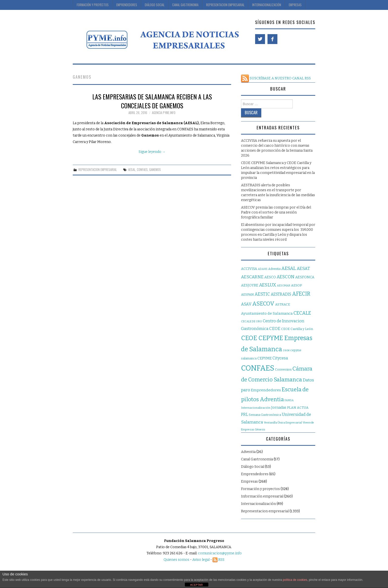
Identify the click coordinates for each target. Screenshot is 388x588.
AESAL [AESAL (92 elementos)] (289, 268)
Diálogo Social (155, 5)
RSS (218, 560)
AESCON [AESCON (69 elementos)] (286, 277)
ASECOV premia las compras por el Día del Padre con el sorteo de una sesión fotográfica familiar (276, 212)
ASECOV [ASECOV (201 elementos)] (263, 304)
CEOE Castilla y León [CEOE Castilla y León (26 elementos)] (297, 329)
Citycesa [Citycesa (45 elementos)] (280, 358)
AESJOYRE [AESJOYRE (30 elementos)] (250, 285)
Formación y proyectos (93, 5)
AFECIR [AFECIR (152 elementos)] (301, 294)
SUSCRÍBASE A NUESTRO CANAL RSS (276, 78)
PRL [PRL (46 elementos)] (244, 414)
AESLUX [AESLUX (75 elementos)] (268, 285)
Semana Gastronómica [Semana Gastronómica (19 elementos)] (265, 415)
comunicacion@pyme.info (220, 553)
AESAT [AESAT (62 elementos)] (303, 269)
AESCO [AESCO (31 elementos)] (270, 277)
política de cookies (295, 580)
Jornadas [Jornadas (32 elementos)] (279, 408)
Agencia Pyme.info (164, 113)
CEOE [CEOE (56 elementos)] (275, 329)
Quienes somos (176, 560)
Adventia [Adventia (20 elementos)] (274, 269)
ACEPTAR (196, 585)
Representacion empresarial (98, 170)
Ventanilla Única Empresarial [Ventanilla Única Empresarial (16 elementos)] (283, 423)
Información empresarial (262, 496)
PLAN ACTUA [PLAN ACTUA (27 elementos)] (298, 408)
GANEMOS (155, 170)
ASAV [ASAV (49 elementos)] (246, 304)
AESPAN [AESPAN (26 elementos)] (247, 295)
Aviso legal (201, 560)
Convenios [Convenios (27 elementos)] (283, 369)
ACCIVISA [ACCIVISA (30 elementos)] (249, 269)
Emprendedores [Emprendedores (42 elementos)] (266, 390)
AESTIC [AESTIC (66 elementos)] (262, 294)
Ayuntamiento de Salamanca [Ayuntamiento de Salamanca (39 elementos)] (267, 313)
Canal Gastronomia (185, 5)
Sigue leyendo (152, 152)
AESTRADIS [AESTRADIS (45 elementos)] (281, 294)
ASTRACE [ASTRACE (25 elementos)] (283, 304)
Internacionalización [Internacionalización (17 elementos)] (256, 408)
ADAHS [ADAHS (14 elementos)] (263, 269)
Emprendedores (127, 5)
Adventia (248, 452)
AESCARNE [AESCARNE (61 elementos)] (252, 277)
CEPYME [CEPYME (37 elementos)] (265, 358)
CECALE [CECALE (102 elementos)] (302, 313)
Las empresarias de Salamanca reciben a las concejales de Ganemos (152, 101)
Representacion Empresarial (225, 5)
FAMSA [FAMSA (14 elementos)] (289, 400)
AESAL (132, 170)
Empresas (295, 5)
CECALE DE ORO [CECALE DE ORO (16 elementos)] (252, 321)
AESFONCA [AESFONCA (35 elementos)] (305, 277)
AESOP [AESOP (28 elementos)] (296, 285)
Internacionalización (267, 5)
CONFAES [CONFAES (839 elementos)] (258, 368)
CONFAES (142, 170)
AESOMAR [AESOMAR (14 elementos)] (284, 286)
